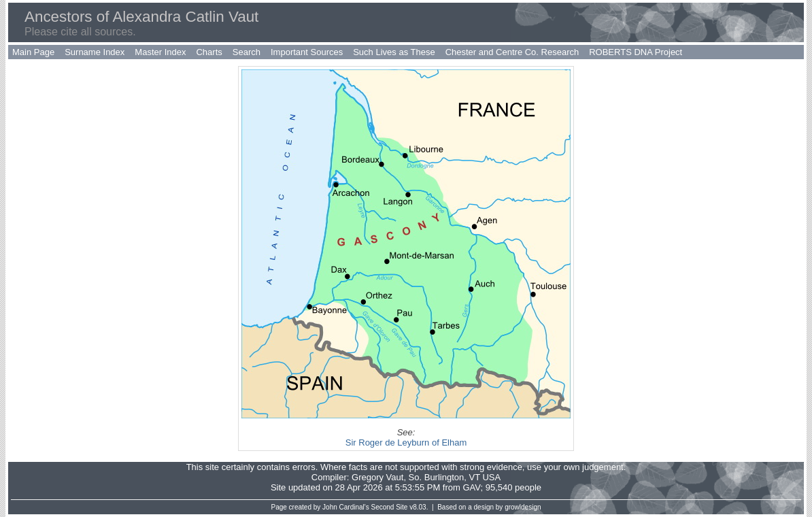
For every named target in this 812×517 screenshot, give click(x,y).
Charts (209, 52)
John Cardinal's (346, 507)
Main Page (33, 52)
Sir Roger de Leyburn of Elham (406, 443)
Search (247, 52)
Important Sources (307, 52)
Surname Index (95, 52)
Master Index (160, 52)
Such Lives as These (394, 52)
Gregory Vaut (377, 477)
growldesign (523, 507)
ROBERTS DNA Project (636, 52)
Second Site (390, 507)
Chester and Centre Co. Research (512, 52)
